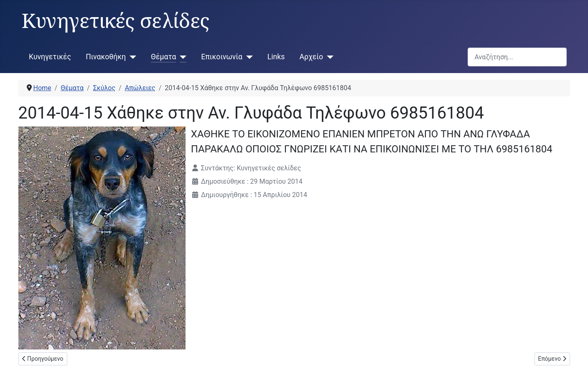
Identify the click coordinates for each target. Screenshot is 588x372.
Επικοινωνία (222, 57)
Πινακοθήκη (106, 57)
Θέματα (163, 57)
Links (276, 57)
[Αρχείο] (328, 57)
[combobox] (517, 57)
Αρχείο (311, 57)
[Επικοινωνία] (248, 57)
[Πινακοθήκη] (131, 57)
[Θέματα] (181, 57)
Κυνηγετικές (50, 57)
